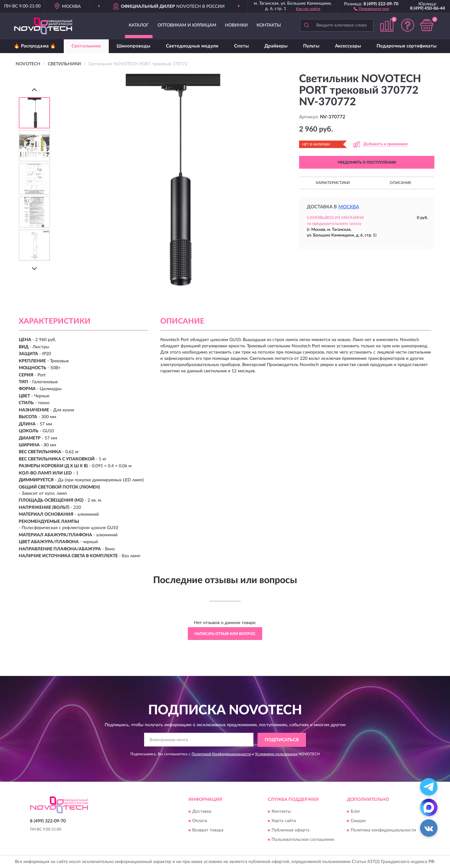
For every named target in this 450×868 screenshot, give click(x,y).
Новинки (236, 25)
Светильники (86, 46)
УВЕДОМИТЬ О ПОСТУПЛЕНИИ (367, 162)
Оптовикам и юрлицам (187, 25)
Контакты (269, 25)
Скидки (358, 821)
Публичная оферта (290, 831)
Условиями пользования (276, 754)
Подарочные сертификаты (407, 46)
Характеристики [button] (333, 183)
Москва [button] (349, 207)
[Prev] (34, 89)
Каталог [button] (139, 25)
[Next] (34, 268)
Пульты (311, 46)
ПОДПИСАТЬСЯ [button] (282, 740)
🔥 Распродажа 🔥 (35, 46)
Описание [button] (400, 183)
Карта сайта (284, 821)
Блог (355, 812)
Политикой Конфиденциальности (221, 754)
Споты (241, 46)
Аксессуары (348, 46)
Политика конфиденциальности (383, 831)
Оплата (200, 821)
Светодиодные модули (192, 46)
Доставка (202, 812)
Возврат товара (208, 831)
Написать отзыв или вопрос (225, 634)
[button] (371, 8)
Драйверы (276, 46)
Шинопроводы (133, 46)
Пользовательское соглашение (303, 840)
